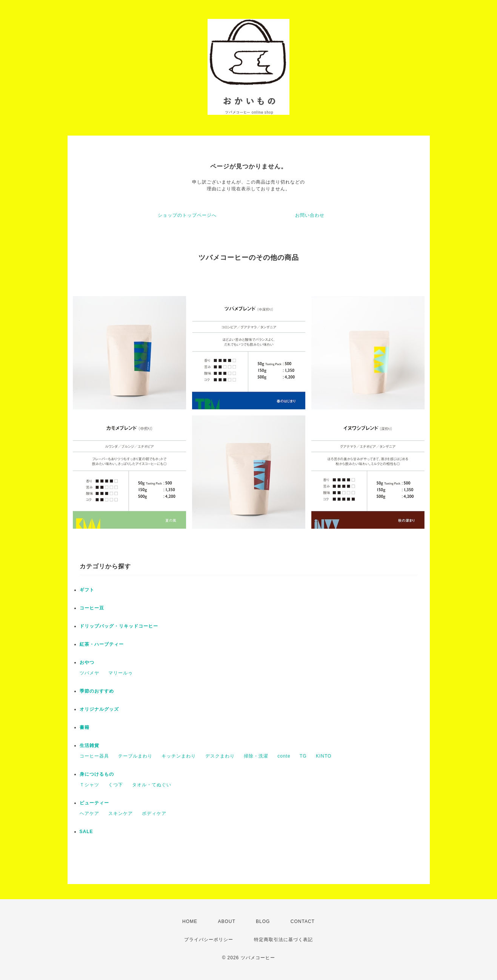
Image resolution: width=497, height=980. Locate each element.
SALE (86, 832)
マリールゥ (121, 673)
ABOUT (226, 921)
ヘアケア (89, 813)
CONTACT (303, 921)
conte (284, 756)
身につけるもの (97, 774)
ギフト (87, 590)
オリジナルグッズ (99, 709)
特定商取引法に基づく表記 (283, 940)
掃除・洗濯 (256, 756)
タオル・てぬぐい (152, 785)
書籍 (85, 727)
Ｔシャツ (89, 785)
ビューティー (94, 803)
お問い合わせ (310, 215)
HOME (190, 921)
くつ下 (116, 785)
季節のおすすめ (97, 691)
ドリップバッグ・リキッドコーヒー (119, 626)
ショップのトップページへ (187, 215)
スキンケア (121, 813)
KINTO (324, 756)
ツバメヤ (89, 673)
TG (303, 756)
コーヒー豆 (92, 608)
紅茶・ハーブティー (102, 644)
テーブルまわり (135, 756)
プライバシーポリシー (209, 940)
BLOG (263, 921)
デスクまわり (220, 756)
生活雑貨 (89, 745)
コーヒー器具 (94, 756)
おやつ (87, 662)
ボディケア (154, 813)
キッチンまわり (179, 756)
